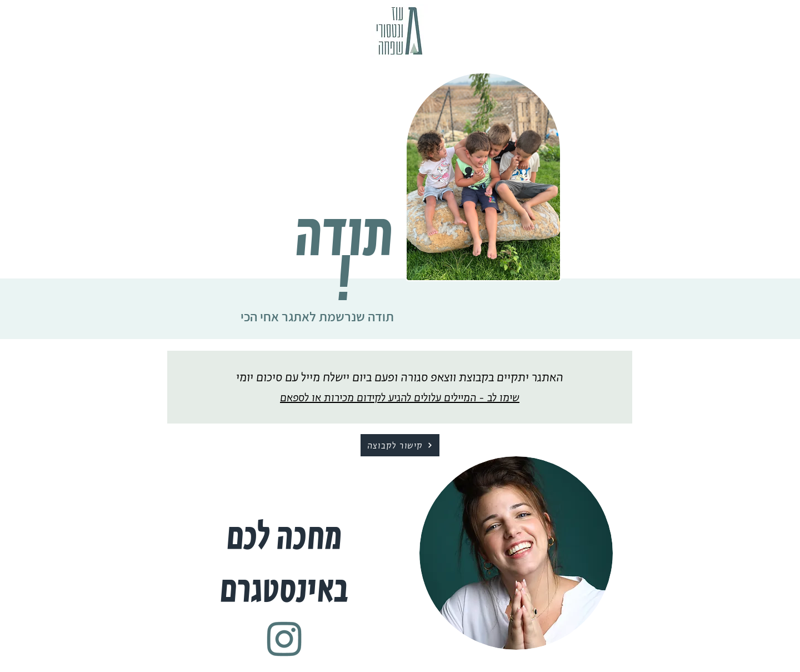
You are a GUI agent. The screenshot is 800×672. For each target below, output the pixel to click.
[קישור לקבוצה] (400, 445)
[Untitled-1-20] (284, 639)
